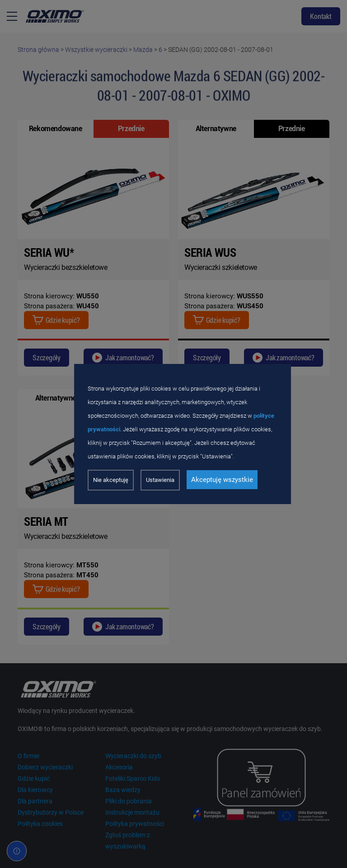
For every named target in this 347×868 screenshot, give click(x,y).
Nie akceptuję (111, 480)
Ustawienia (160, 480)
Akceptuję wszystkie (222, 480)
